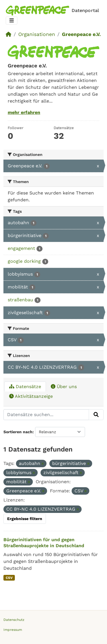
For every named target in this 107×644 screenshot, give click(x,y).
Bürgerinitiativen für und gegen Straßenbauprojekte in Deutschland (44, 543)
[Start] (9, 34)
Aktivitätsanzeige (31, 396)
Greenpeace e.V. (81, 34)
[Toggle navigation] (12, 21)
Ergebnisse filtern (25, 519)
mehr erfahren (24, 112)
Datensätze (25, 387)
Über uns (64, 387)
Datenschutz (14, 620)
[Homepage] (53, 11)
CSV (9, 578)
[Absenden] (96, 415)
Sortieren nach (18, 432)
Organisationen (37, 34)
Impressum (13, 630)
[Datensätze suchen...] (46, 415)
